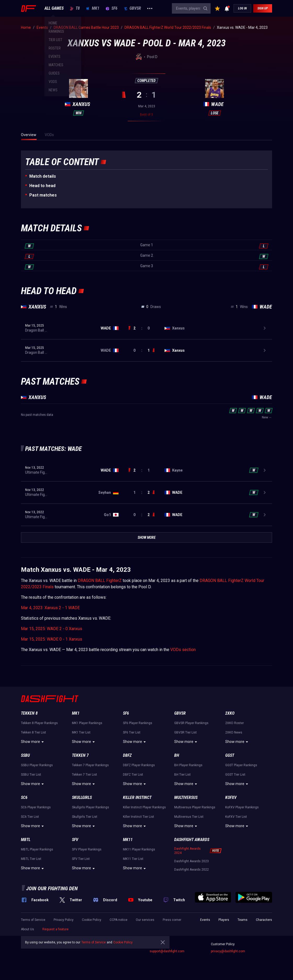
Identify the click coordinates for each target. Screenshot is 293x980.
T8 (75, 8)
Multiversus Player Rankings (195, 807)
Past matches (43, 195)
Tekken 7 (80, 755)
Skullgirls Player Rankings (91, 807)
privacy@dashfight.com (228, 951)
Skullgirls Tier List (85, 817)
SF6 (112, 8)
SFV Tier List (81, 859)
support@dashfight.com (167, 951)
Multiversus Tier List (189, 817)
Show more (33, 742)
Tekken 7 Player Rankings (90, 765)
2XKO (230, 713)
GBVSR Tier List (185, 732)
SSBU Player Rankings (37, 765)
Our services (145, 920)
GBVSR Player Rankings (191, 723)
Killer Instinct (137, 797)
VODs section (183, 650)
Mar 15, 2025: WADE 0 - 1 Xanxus (52, 639)
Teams (243, 920)
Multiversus (186, 797)
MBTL (26, 840)
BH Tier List (182, 775)
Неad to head (42, 186)
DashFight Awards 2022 (191, 870)
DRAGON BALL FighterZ (100, 581)
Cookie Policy (92, 920)
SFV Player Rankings (87, 849)
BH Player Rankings (188, 765)
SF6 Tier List (132, 732)
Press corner (172, 920)
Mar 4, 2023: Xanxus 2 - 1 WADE (50, 608)
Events (205, 920)
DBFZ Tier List (133, 775)
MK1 (93, 8)
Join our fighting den (52, 888)
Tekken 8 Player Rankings (39, 723)
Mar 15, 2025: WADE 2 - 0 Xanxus (52, 629)
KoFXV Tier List (236, 817)
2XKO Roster (235, 723)
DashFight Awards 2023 (191, 861)
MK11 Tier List (133, 859)
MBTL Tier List (31, 859)
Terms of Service (33, 920)
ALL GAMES (54, 8)
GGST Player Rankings (241, 765)
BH (177, 755)
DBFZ (127, 755)
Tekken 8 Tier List (33, 732)
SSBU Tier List (31, 775)
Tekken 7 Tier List (84, 775)
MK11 (128, 840)
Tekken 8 (29, 713)
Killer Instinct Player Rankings (144, 807)
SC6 (24, 797)
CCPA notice (119, 920)
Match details (43, 176)
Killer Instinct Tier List (139, 817)
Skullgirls (82, 797)
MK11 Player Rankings (139, 849)
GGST (230, 755)
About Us (27, 929)
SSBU (25, 755)
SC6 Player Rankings (36, 807)
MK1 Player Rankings (87, 723)
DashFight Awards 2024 (187, 851)
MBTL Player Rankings (37, 849)
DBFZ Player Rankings (139, 765)
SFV (75, 840)
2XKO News (234, 732)
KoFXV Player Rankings (242, 807)
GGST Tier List (235, 775)
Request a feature (55, 929)
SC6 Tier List (30, 817)
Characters (264, 920)
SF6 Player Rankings (138, 723)
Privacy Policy (64, 920)
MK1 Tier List (81, 732)
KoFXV (231, 797)
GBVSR (132, 8)
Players (224, 920)
